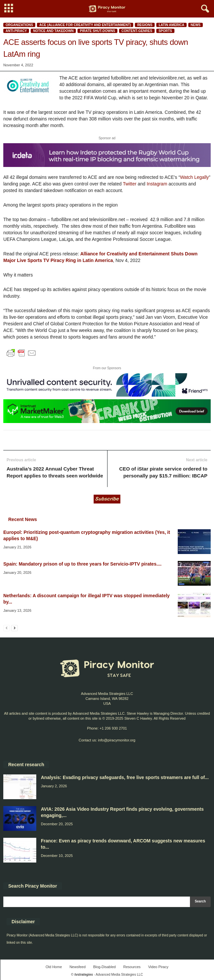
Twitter (129, 184)
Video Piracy (158, 967)
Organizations (19, 25)
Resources (132, 967)
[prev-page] (7, 628)
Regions (145, 25)
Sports (165, 31)
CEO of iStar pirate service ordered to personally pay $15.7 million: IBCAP (163, 472)
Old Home (54, 967)
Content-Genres (137, 31)
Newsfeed (78, 967)
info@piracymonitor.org (117, 740)
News (196, 25)
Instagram (157, 184)
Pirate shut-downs (97, 31)
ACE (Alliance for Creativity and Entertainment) (85, 25)
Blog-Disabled (104, 967)
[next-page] (15, 628)
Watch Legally (194, 177)
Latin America (171, 25)
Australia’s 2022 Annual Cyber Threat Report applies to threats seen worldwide (55, 472)
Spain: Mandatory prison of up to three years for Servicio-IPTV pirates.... (82, 564)
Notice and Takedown (53, 31)
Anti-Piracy (16, 31)
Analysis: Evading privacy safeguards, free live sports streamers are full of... (125, 777)
